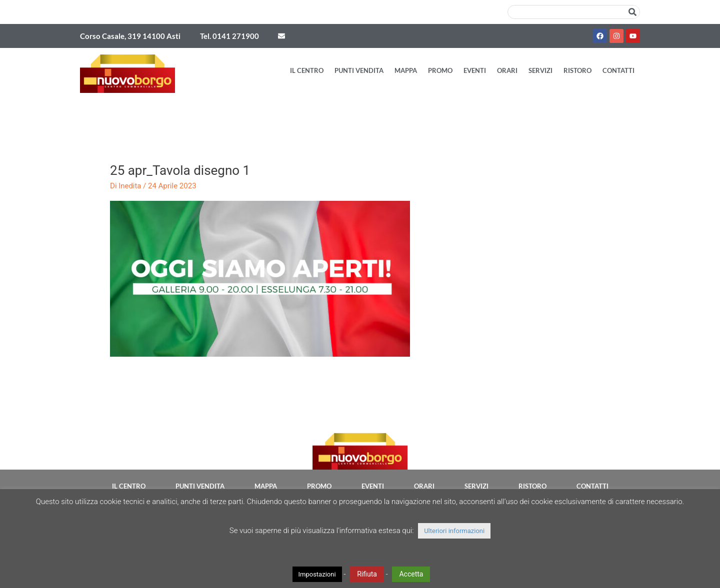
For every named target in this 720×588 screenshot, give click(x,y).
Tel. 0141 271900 (229, 36)
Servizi (540, 70)
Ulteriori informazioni (454, 531)
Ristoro (577, 70)
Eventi (475, 70)
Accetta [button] (411, 574)
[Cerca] (632, 12)
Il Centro (307, 70)
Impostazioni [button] (317, 574)
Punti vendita (359, 70)
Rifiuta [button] (367, 574)
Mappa (406, 70)
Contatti (618, 70)
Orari (507, 70)
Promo (440, 70)
